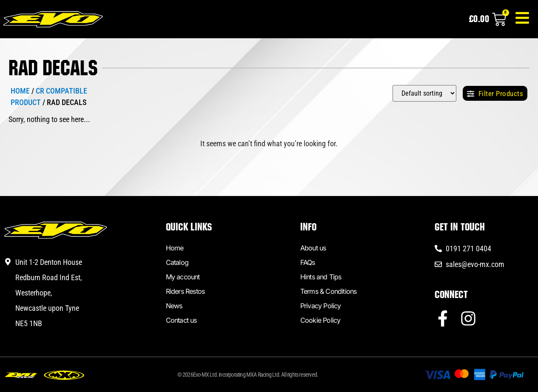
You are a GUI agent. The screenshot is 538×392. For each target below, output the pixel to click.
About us (313, 248)
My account (183, 277)
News (174, 306)
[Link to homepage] (55, 21)
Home (20, 91)
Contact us (181, 320)
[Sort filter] (424, 93)
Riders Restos (185, 291)
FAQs (308, 262)
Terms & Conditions (329, 291)
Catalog (177, 262)
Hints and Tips (321, 277)
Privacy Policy (321, 306)
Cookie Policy (320, 320)
